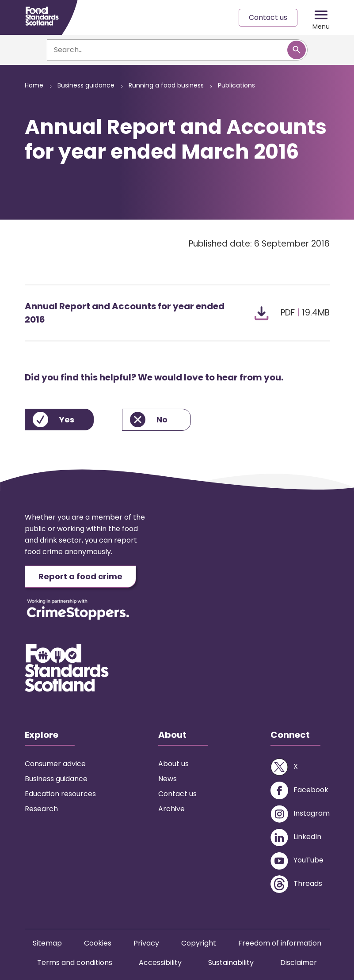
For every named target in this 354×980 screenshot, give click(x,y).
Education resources (60, 794)
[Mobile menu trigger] (321, 18)
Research (41, 809)
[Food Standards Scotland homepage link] (42, 16)
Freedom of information (280, 943)
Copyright (199, 943)
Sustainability (231, 963)
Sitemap (47, 943)
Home (34, 85)
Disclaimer (299, 963)
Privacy (146, 943)
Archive (171, 809)
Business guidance (86, 85)
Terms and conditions (75, 963)
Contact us (268, 17)
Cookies (98, 943)
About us (173, 764)
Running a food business (166, 85)
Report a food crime (80, 576)
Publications (236, 85)
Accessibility (160, 963)
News (167, 779)
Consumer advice (55, 764)
